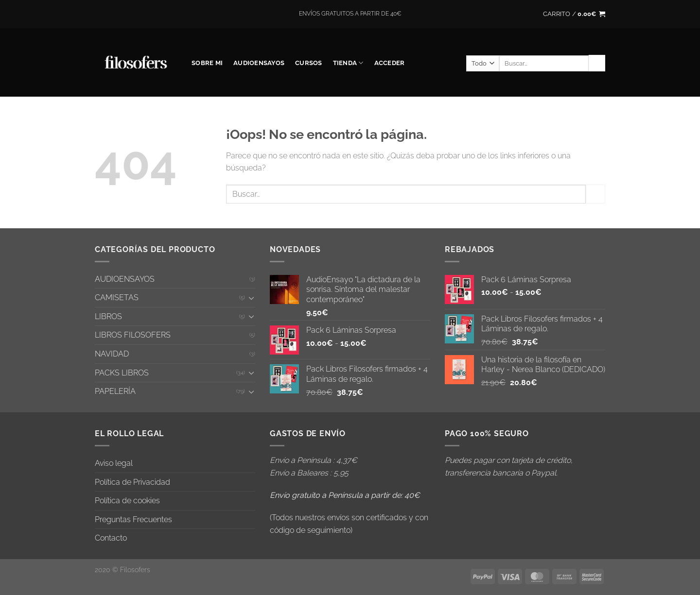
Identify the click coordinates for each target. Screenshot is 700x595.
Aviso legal (114, 463)
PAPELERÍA (115, 391)
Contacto (111, 538)
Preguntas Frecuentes (133, 519)
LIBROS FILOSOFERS (133, 335)
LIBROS (108, 316)
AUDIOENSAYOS (259, 63)
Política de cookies (127, 501)
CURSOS (309, 63)
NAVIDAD (112, 354)
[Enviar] (597, 63)
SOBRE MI (207, 63)
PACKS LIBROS (122, 373)
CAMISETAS (117, 297)
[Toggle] (251, 298)
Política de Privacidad (132, 482)
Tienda (348, 63)
